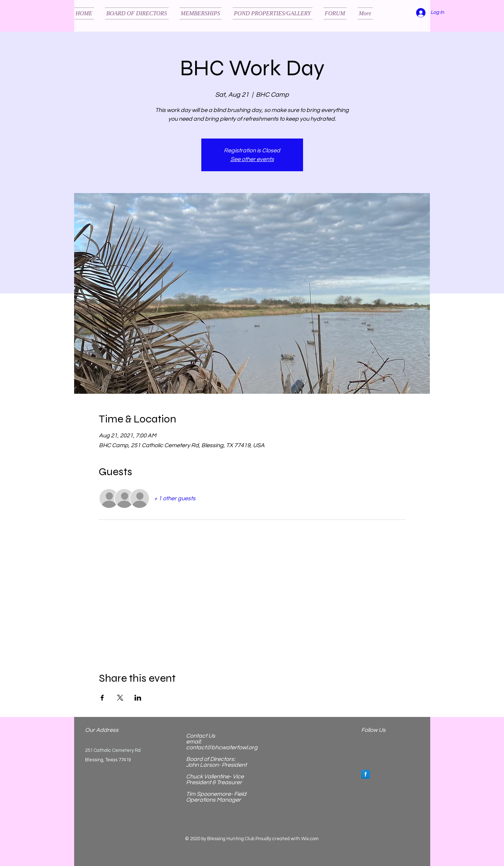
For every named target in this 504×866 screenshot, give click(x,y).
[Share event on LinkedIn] (138, 698)
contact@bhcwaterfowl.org (222, 747)
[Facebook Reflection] (366, 774)
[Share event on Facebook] (102, 698)
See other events (252, 159)
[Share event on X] (120, 698)
